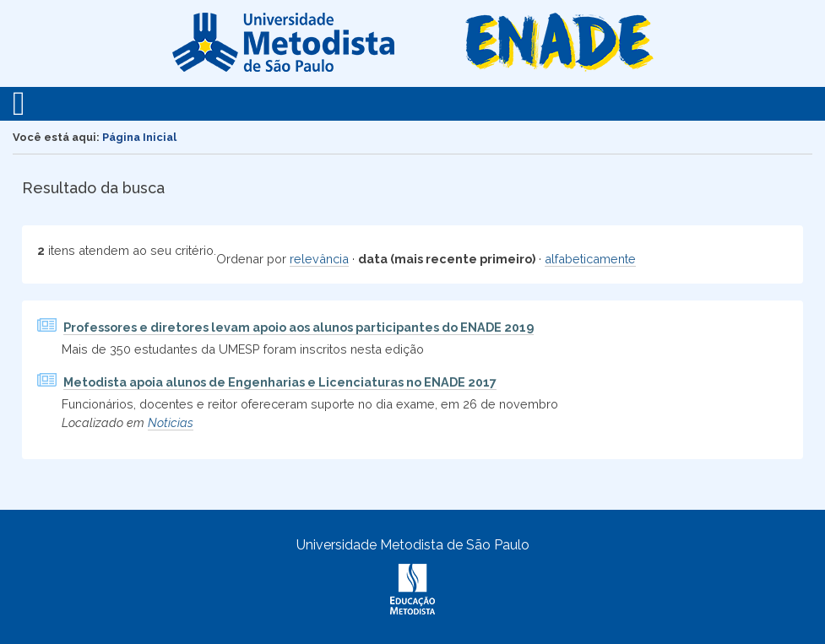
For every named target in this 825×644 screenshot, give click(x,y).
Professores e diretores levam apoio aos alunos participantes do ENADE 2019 (299, 327)
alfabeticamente (590, 259)
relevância (319, 259)
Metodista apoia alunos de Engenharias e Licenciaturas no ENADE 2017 (280, 382)
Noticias (171, 422)
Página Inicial (139, 137)
